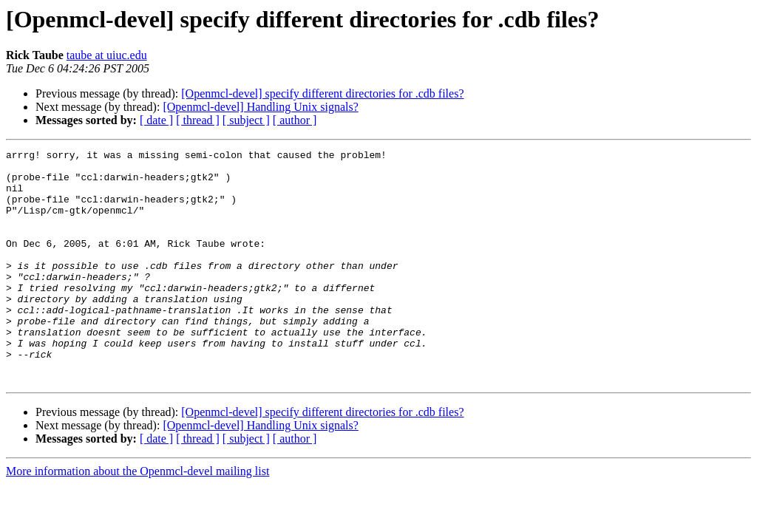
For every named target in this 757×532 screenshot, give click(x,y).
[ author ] (295, 120)
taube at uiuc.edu (107, 55)
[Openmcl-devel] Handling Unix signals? (260, 107)
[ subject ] (246, 120)
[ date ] (156, 120)
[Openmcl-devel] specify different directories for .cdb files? (322, 93)
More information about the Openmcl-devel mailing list (138, 518)
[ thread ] (198, 120)
